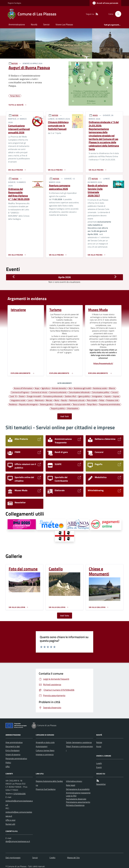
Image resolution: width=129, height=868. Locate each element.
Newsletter (101, 784)
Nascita (64, 400)
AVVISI (95, 115)
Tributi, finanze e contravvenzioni (79, 748)
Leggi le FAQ (71, 796)
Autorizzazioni (42, 746)
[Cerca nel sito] (117, 14)
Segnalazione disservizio (76, 799)
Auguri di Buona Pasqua (29, 67)
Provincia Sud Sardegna (46, 789)
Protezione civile (112, 400)
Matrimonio (39, 400)
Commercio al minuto (39, 392)
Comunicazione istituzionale (79, 392)
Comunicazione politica (101, 392)
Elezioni (22, 396)
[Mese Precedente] (14, 277)
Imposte (108, 396)
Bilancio (112, 388)
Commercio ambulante (58, 392)
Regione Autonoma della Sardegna (49, 783)
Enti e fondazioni (13, 750)
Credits (52, 858)
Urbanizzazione (73, 408)
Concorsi (115, 392)
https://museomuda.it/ (103, 363)
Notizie (99, 742)
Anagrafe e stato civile (45, 742)
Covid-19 (13, 396)
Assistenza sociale (100, 388)
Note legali (71, 785)
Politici (8, 762)
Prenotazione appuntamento (78, 802)
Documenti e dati (13, 746)
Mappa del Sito (73, 858)
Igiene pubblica (84, 396)
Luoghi (99, 763)
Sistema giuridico (46, 404)
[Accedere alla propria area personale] (105, 3)
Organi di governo (13, 754)
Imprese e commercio (45, 754)
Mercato (49, 400)
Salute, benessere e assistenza (79, 742)
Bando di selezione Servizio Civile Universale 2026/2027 (98, 191)
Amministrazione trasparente (78, 793)
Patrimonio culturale (77, 400)
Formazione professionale (53, 396)
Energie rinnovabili (34, 396)
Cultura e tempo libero (45, 750)
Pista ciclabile (92, 400)
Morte (57, 400)
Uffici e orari (10, 820)
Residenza (13, 404)
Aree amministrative (14, 742)
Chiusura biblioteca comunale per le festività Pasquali (58, 126)
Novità (34, 24)
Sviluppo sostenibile (63, 404)
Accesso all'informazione (23, 388)
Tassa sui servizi (79, 404)
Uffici (8, 767)
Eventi (99, 767)
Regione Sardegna (14, 3)
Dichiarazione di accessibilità (78, 789)
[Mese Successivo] (115, 277)
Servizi (46, 24)
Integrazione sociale (18, 400)
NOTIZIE (15, 63)
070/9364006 (20, 794)
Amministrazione (17, 24)
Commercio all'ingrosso (20, 392)
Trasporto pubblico (58, 408)
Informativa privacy (74, 781)
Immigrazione (97, 396)
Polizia (102, 400)
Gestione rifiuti (70, 396)
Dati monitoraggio (13, 858)
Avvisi (99, 746)
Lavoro (30, 400)
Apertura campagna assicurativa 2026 (60, 187)
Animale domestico (59, 388)
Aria (70, 388)
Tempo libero (92, 404)
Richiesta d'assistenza (75, 805)
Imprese (116, 396)
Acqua (37, 388)
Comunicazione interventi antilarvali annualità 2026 (19, 129)
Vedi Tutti (65, 416)
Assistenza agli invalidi (82, 388)
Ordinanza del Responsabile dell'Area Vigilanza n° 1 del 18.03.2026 (19, 194)
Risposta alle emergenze (28, 404)
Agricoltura (46, 388)
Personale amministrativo (16, 758)
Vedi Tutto (65, 616)
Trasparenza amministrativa (110, 404)
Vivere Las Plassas (64, 24)
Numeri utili (10, 824)
